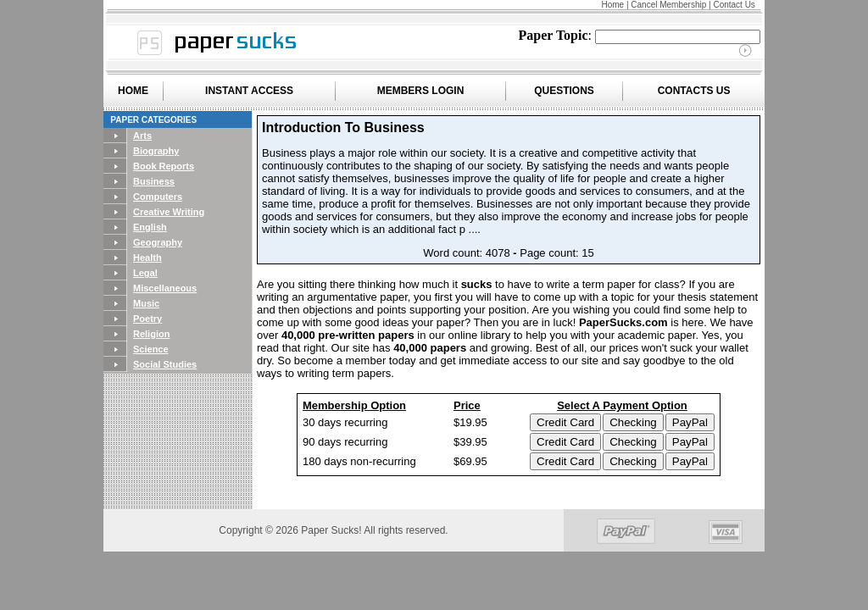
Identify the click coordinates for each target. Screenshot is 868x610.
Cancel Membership (668, 5)
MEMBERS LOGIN (421, 91)
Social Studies (165, 364)
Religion (151, 334)
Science (151, 349)
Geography (158, 242)
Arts (142, 136)
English (150, 227)
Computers (158, 197)
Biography (156, 151)
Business (154, 181)
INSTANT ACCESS (249, 91)
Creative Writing (169, 212)
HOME (133, 91)
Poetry (147, 319)
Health (147, 258)
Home (612, 5)
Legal (145, 273)
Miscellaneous (165, 288)
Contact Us (734, 5)
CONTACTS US (694, 91)
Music (146, 303)
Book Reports (164, 166)
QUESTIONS (564, 91)
